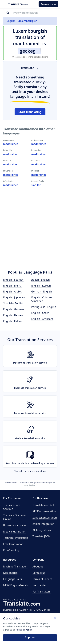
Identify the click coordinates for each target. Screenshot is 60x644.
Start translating (30, 112)
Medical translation (15, 532)
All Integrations (42, 530)
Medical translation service (30, 438)
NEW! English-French (16, 585)
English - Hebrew (13, 315)
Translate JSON (41, 536)
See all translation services (30, 471)
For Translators (42, 592)
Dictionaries (10, 573)
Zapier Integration (43, 524)
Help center (39, 585)
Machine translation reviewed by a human (30, 463)
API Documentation (44, 511)
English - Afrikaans (42, 319)
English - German (14, 309)
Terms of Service (42, 579)
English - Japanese (14, 297)
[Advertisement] (30, 233)
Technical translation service (30, 413)
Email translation (13, 544)
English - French (13, 286)
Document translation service (30, 363)
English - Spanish (13, 280)
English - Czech (40, 313)
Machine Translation (15, 567)
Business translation (15, 525)
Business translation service (30, 388)
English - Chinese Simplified (42, 299)
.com (18, 4)
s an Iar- (36, 185)
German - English (42, 292)
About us (38, 567)
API (43, 505)
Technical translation (16, 538)
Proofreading (11, 550)
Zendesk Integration (45, 518)
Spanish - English (13, 303)
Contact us (39, 573)
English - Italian (12, 321)
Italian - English (41, 280)
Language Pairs (12, 579)
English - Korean (41, 286)
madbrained (11, 144)
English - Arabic (12, 292)
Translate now (48, 4)
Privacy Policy (25, 630)
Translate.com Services (12, 507)
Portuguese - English (44, 307)
